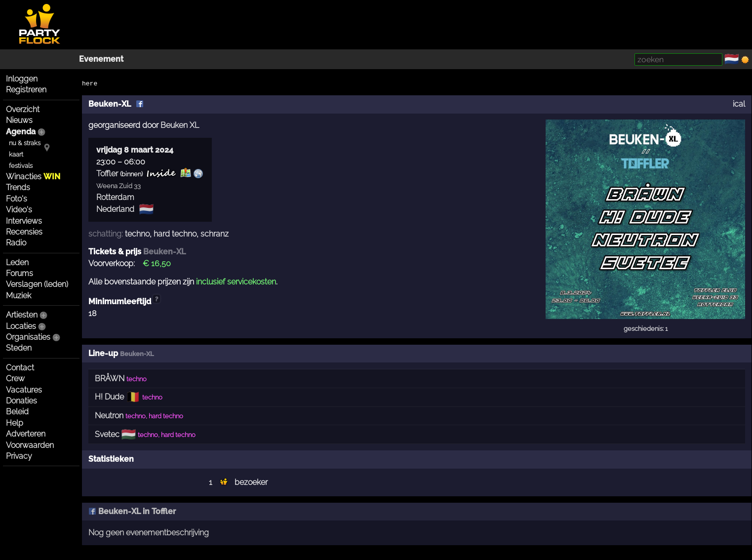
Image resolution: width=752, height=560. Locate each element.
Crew (15, 379)
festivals (21, 166)
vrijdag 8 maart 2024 (135, 150)
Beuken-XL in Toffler (132, 511)
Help (15, 423)
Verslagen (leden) (37, 284)
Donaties (21, 401)
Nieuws (19, 120)
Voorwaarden (30, 445)
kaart (16, 154)
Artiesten (22, 315)
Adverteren (26, 434)
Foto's (17, 199)
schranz (215, 234)
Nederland (115, 209)
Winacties (33, 177)
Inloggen (22, 79)
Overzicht (23, 109)
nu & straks (25, 143)
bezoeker (251, 482)
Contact (20, 368)
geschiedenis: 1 (646, 329)
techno (137, 234)
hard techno (175, 234)
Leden (17, 262)
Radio (16, 243)
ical (739, 104)
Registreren (26, 90)
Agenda (21, 132)
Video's (19, 210)
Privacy (19, 456)
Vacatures (24, 390)
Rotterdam (115, 197)
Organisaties (28, 337)
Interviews (24, 221)
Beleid (17, 412)
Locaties (21, 326)
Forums (20, 273)
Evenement (101, 59)
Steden (19, 348)
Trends (18, 187)
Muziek (19, 296)
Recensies (24, 232)
